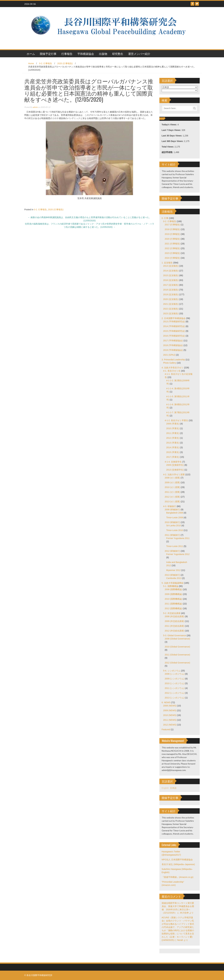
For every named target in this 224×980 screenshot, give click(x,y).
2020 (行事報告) (65, 63)
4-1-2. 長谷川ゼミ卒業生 (176, 420)
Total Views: (168, 147)
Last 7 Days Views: (172, 130)
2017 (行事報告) (172, 225)
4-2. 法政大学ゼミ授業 (174, 474)
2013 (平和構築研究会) (174, 321)
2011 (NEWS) (170, 720)
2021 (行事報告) (172, 244)
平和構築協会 (86, 54)
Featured (166, 729)
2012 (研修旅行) (172, 551)
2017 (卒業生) (173, 457)
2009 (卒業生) (173, 424)
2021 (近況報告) (171, 304)
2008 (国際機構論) (174, 589)
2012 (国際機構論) (174, 608)
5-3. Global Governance (175, 635)
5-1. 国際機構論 (171, 586)
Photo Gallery (170, 363)
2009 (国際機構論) (174, 594)
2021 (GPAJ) (169, 355)
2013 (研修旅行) (172, 575)
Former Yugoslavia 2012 (178, 554)
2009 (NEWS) (170, 710)
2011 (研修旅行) (172, 535)
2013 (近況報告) (171, 266)
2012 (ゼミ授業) (172, 497)
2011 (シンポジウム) (175, 688)
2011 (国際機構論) (174, 604)
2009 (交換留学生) (175, 465)
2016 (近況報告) (171, 280)
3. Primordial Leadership (173, 360)
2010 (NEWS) (170, 715)
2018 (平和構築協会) (173, 345)
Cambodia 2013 (174, 578)
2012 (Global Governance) (177, 663)
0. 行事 (165, 218)
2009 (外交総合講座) (175, 621)
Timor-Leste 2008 (175, 517)
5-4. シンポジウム (172, 671)
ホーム (31, 54)
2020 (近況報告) (171, 299)
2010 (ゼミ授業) (172, 487)
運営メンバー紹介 (139, 54)
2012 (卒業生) (173, 438)
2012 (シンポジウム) (175, 693)
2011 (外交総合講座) (175, 626)
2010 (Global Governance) (177, 647)
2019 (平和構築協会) (173, 350)
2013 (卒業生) (173, 443)
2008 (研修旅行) (172, 510)
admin (35, 107)
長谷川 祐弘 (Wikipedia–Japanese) (178, 864)
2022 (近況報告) (171, 309)
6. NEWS (166, 702)
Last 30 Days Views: (172, 136)
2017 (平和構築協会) (173, 341)
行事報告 (67, 54)
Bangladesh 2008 (175, 513)
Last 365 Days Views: (173, 141)
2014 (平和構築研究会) (174, 326)
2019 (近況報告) (171, 294)
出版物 (103, 54)
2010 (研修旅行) (172, 522)
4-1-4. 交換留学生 (173, 462)
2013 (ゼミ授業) (172, 502)
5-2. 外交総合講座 (172, 613)
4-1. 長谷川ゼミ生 (172, 371)
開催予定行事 (48, 54)
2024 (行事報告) (172, 258)
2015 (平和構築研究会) (174, 331)
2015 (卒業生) (173, 452)
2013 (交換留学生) (175, 470)
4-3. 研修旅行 (170, 506)
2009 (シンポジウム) (175, 679)
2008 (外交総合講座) (175, 616)
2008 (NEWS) (170, 706)
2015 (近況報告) (171, 275)
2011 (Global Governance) (177, 655)
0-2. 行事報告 (46, 63)
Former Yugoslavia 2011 (178, 538)
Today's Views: (170, 125)
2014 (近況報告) (171, 271)
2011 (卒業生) (173, 433)
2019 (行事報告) (172, 234)
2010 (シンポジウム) (175, 683)
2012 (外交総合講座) (175, 631)
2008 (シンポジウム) (175, 674)
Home (31, 63)
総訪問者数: (168, 152)
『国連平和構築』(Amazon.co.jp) (178, 877)
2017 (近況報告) (171, 285)
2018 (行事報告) (172, 229)
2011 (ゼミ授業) (172, 492)
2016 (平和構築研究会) (174, 336)
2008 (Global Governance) (177, 639)
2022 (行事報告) (172, 248)
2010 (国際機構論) (174, 599)
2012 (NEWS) (170, 725)
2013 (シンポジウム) (175, 698)
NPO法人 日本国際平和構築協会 (177, 860)
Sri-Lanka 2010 (174, 525)
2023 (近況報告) (171, 314)
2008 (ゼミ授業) (172, 478)
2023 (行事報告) (172, 253)
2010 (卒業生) (173, 428)
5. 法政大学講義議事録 (173, 583)
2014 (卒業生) (173, 447)
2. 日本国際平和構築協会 (174, 318)
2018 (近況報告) (171, 290)
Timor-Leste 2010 (175, 530)
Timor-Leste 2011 (175, 546)
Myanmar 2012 (173, 570)
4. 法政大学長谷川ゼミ (173, 368)
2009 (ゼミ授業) (172, 482)
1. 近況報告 (167, 263)
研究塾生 (118, 54)
